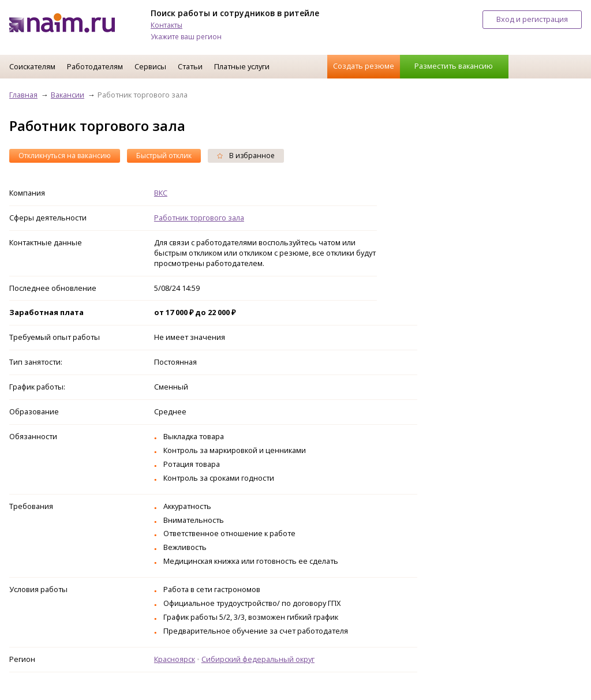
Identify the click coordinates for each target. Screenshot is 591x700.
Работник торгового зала (199, 218)
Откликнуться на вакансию (65, 156)
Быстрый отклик (164, 156)
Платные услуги (242, 66)
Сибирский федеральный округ (258, 659)
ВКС (161, 193)
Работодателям (95, 66)
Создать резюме (364, 66)
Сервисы (150, 66)
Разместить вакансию (454, 66)
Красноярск (175, 659)
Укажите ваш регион (186, 37)
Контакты (167, 25)
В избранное (246, 156)
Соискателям (32, 66)
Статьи (190, 66)
